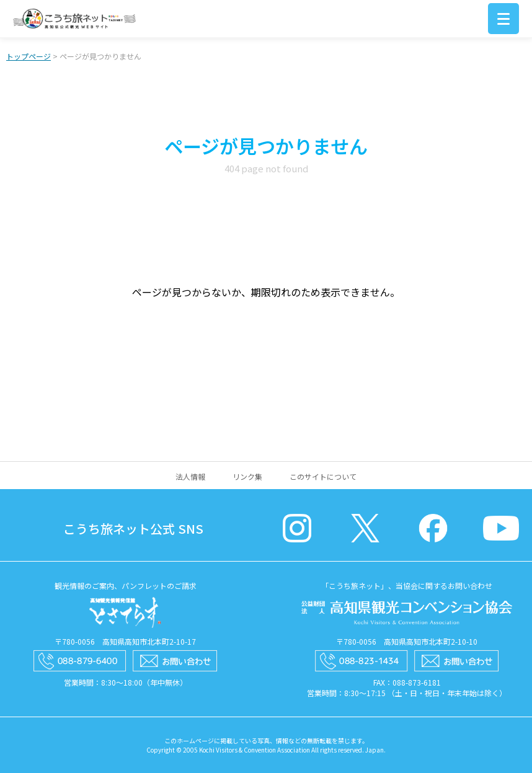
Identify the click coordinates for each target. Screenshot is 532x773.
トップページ (29, 56)
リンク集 (247, 476)
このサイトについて (323, 476)
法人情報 (190, 476)
